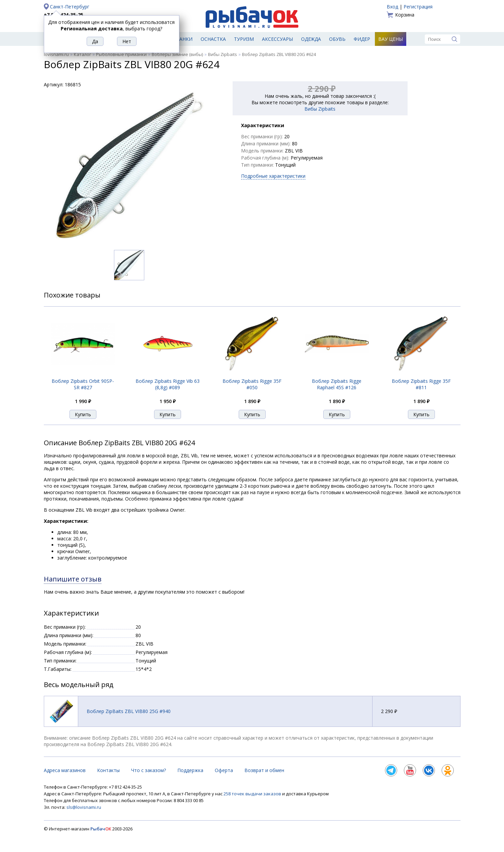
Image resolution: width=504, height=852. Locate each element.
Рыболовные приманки (121, 54)
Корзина (405, 15)
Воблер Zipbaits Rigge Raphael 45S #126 (337, 384)
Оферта (224, 770)
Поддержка (190, 770)
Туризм (244, 39)
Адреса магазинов (65, 770)
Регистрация (418, 7)
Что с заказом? (149, 770)
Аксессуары (277, 39)
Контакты (108, 770)
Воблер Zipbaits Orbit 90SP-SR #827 (83, 384)
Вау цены (391, 39)
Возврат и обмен (264, 770)
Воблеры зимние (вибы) (177, 54)
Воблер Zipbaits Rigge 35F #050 (252, 384)
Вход (392, 7)
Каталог (82, 54)
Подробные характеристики (273, 176)
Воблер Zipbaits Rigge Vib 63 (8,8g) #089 (168, 384)
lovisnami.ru (56, 54)
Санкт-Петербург (70, 7)
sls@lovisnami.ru (84, 807)
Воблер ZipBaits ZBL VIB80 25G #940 (129, 711)
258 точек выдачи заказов (253, 794)
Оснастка (213, 39)
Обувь (337, 39)
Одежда (311, 39)
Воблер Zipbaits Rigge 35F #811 (421, 384)
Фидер (362, 39)
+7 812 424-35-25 (64, 15)
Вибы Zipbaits (223, 54)
